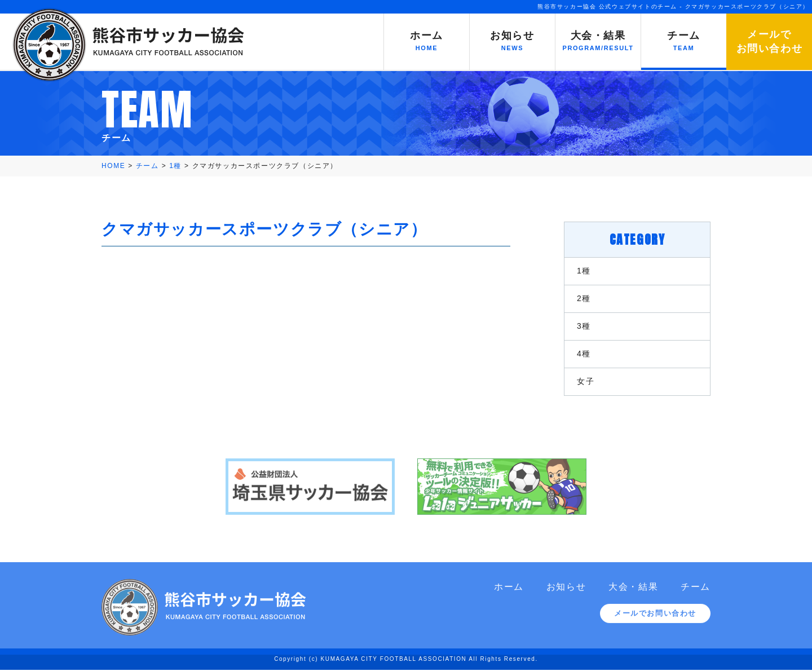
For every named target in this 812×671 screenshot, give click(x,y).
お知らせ (566, 592)
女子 (586, 381)
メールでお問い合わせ (655, 619)
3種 (584, 326)
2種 (584, 298)
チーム (696, 592)
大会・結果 (633, 592)
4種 (584, 354)
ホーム (509, 592)
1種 (584, 271)
